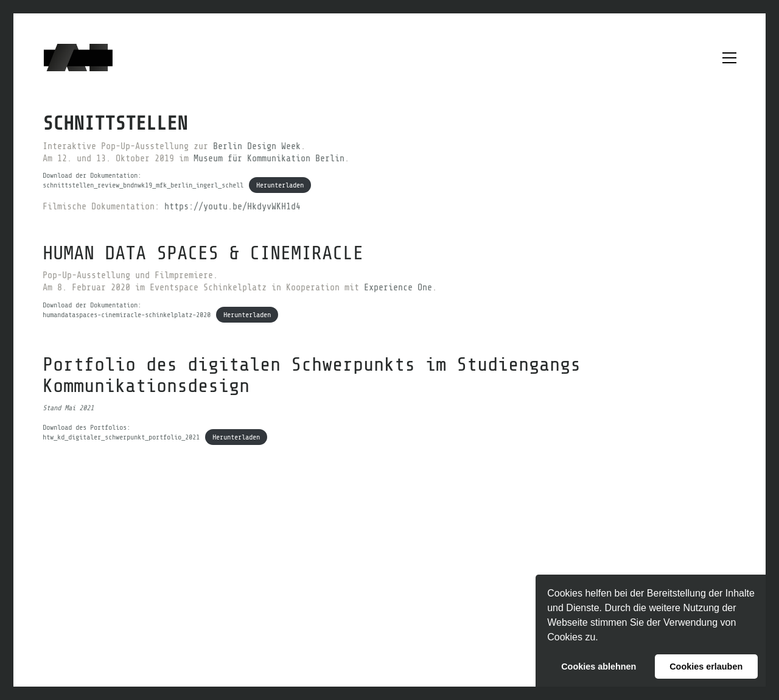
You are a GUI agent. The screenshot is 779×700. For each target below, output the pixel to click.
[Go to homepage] (78, 58)
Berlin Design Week (257, 146)
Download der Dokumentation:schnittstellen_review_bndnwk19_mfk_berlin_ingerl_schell (143, 180)
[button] (603, 639)
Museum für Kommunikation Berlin (269, 159)
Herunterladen (280, 185)
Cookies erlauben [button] (706, 667)
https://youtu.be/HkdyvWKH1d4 (232, 207)
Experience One (398, 288)
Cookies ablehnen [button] (599, 667)
